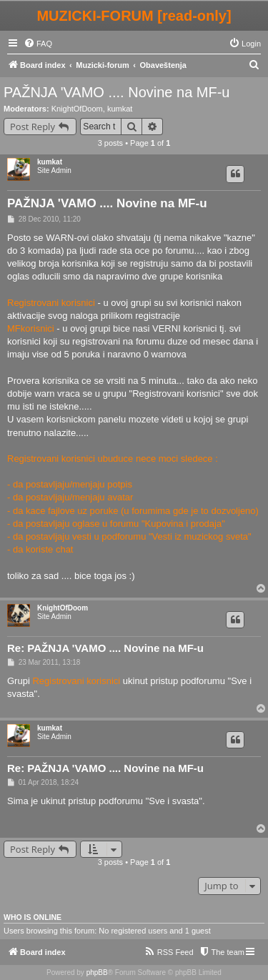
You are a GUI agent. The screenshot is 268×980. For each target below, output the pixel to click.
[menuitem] (38, 44)
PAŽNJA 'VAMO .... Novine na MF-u (117, 92)
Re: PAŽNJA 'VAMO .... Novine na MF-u (105, 648)
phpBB (97, 972)
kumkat (120, 109)
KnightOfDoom (77, 109)
